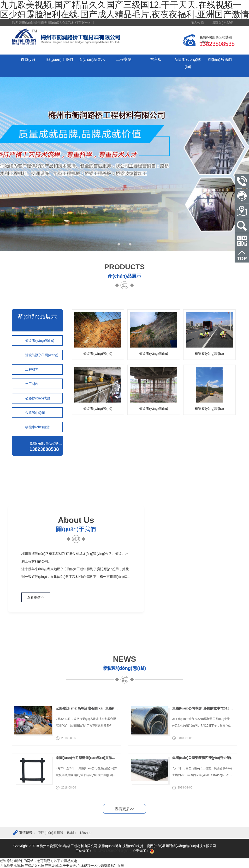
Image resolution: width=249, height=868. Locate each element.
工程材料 (32, 369)
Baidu (71, 833)
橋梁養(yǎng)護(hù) (40, 341)
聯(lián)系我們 (223, 23)
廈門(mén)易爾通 (50, 833)
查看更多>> (36, 597)
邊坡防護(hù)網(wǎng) (42, 355)
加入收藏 (197, 23)
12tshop (85, 833)
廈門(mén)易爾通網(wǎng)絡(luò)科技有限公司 (182, 846)
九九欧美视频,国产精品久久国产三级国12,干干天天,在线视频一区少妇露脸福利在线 (62, 866)
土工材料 (32, 384)
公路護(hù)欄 (35, 413)
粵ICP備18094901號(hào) (112, 851)
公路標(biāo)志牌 (38, 398)
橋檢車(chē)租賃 (37, 427)
